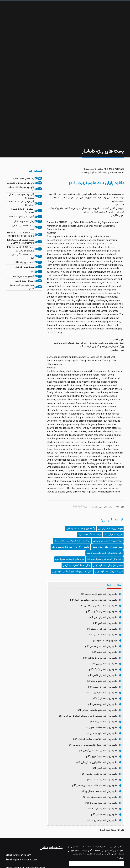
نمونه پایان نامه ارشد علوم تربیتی (108, 541)
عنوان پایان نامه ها (89, 172)
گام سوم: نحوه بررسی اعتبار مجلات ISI (22, 196)
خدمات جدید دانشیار (24, 281)
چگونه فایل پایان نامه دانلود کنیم (81, 529)
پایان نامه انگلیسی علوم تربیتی (76, 565)
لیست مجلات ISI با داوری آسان (22, 256)
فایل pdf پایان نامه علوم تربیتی (109, 571)
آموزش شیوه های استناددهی (21, 217)
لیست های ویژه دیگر (25, 267)
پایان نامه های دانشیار (24, 221)
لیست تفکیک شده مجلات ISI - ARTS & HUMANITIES (21, 242)
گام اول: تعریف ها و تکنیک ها (20, 183)
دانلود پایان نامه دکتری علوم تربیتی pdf (105, 559)
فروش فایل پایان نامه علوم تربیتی (108, 565)
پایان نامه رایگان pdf (113, 535)
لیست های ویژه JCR (25, 262)
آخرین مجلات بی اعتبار (23, 276)
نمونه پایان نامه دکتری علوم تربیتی (107, 547)
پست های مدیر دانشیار (23, 178)
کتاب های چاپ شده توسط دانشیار (22, 287)
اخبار (32, 272)
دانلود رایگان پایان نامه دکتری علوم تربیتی (70, 547)
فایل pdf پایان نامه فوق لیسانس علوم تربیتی (72, 571)
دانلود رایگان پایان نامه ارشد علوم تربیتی (104, 553)
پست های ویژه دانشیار (107, 172)
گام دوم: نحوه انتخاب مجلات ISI (21, 189)
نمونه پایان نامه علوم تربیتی (110, 529)
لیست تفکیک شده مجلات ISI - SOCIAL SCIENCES (21, 249)
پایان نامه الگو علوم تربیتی (89, 535)
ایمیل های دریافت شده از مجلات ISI (22, 211)
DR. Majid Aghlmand (115, 169)
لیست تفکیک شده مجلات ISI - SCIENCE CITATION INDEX (20, 235)
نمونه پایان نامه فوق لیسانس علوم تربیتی (72, 541)
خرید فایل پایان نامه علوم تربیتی (70, 559)
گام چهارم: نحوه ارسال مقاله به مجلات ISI (20, 203)
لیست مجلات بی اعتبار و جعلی (23, 227)
